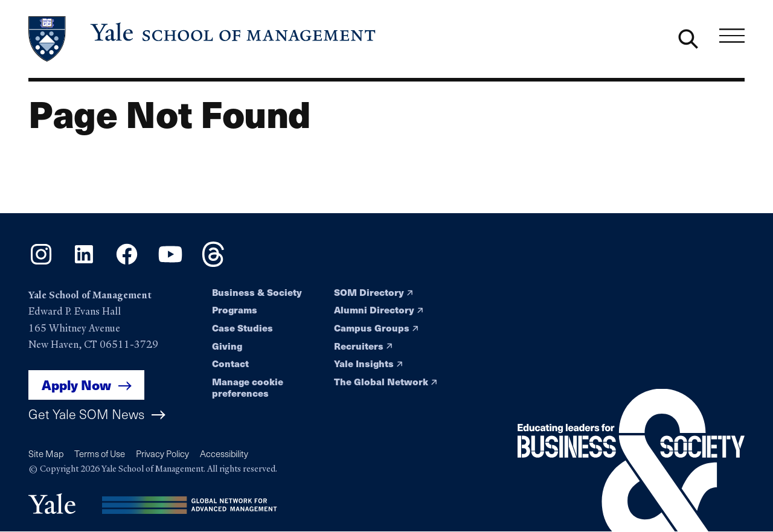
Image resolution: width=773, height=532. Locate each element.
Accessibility (224, 453)
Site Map (46, 453)
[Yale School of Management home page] (203, 39)
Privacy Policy (162, 453)
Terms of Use (100, 453)
